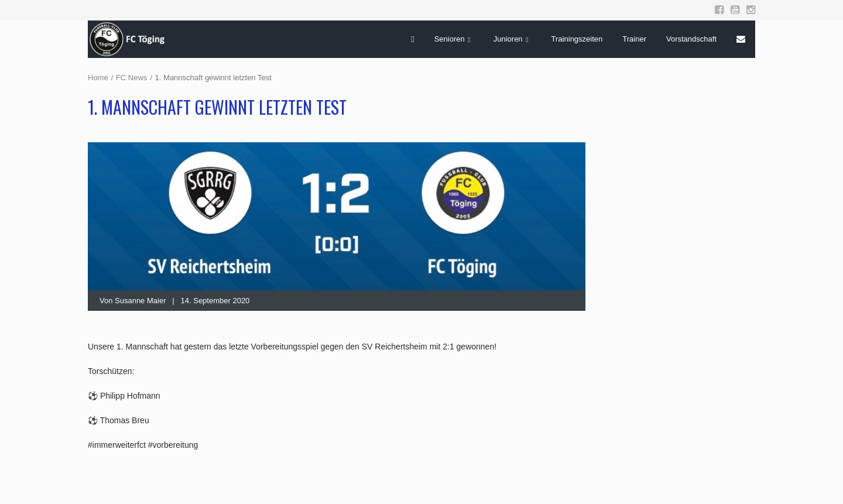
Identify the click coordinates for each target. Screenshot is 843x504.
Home (98, 78)
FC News (131, 78)
